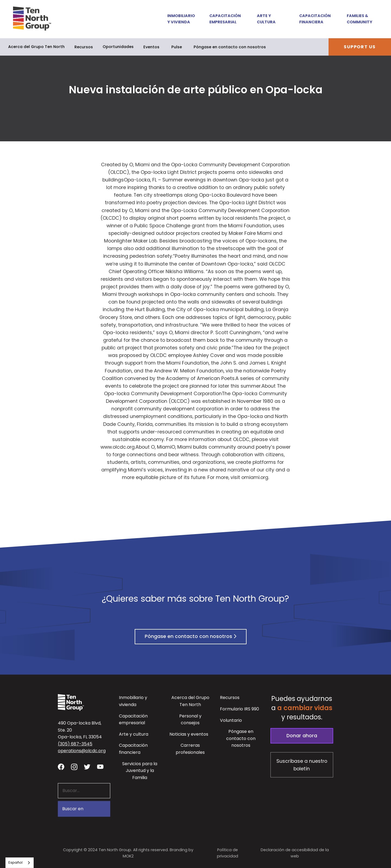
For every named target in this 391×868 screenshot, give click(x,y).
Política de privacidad (228, 853)
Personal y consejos (190, 719)
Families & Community (360, 19)
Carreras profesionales (190, 749)
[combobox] (20, 863)
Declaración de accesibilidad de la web (295, 853)
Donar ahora (302, 736)
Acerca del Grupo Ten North (36, 47)
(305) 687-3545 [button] (75, 744)
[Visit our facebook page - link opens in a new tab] (61, 767)
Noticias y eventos (189, 734)
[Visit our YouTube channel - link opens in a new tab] (100, 767)
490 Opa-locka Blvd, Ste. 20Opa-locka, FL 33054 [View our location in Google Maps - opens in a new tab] (80, 730)
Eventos (151, 47)
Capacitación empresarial (225, 19)
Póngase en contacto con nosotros (230, 47)
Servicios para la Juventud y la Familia (140, 771)
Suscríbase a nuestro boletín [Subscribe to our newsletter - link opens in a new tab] (302, 765)
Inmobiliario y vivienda (181, 19)
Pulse (177, 47)
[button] (177, 19)
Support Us (360, 47)
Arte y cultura (266, 19)
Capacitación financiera (315, 19)
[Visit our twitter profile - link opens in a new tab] (87, 767)
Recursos (84, 47)
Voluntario (231, 720)
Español (15, 862)
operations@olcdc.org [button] (82, 751)
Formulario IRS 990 (239, 709)
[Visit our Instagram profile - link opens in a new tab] (74, 767)
